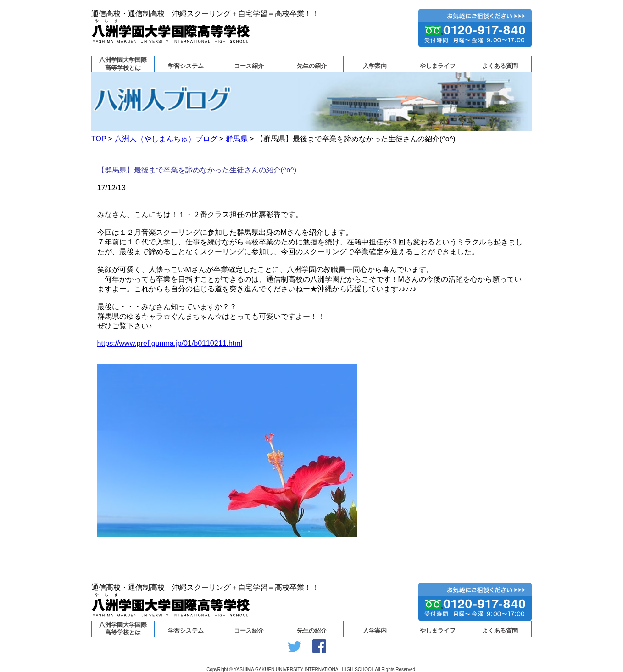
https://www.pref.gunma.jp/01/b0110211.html (170, 343)
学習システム (186, 66)
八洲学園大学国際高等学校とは (123, 64)
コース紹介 (249, 66)
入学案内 (375, 66)
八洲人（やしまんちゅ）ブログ (166, 139)
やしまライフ (438, 66)
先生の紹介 (312, 66)
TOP (99, 139)
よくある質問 (500, 66)
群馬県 (237, 139)
